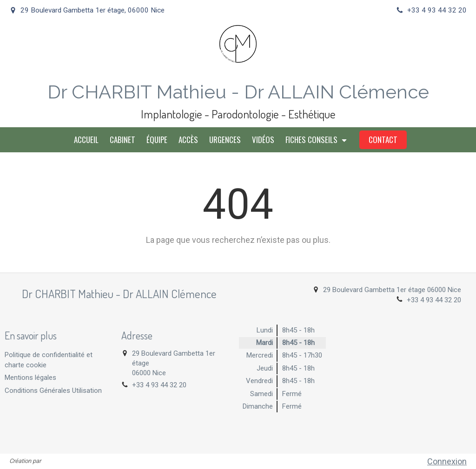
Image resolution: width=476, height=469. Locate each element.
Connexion (447, 461)
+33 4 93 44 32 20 (434, 300)
